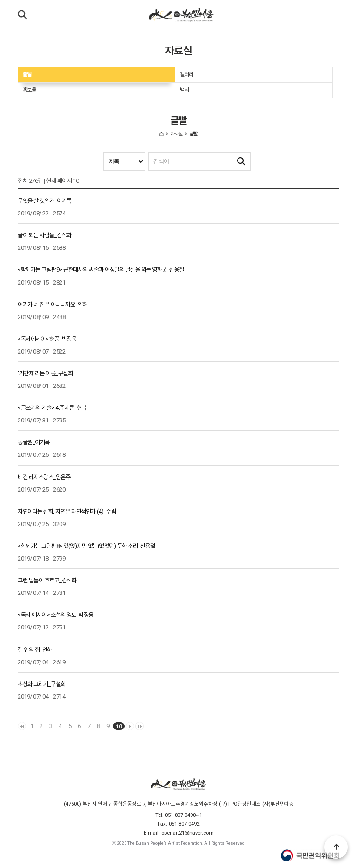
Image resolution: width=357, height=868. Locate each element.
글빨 (27, 74)
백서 (184, 90)
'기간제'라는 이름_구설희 (45, 373)
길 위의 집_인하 (35, 650)
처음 (22, 726)
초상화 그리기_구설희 (42, 684)
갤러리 (187, 74)
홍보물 (30, 90)
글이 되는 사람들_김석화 (45, 235)
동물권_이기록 (34, 442)
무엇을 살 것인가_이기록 (45, 201)
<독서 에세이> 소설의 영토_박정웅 (56, 615)
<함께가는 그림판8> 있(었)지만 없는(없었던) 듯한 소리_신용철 (86, 546)
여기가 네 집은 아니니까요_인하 (53, 304)
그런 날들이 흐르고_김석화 (47, 580)
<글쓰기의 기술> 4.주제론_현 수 (53, 408)
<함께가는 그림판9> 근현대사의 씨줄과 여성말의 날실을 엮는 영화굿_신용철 (101, 270)
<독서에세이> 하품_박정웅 (47, 339)
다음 (130, 726)
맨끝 (139, 726)
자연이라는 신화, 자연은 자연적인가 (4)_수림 (67, 511)
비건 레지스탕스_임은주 (44, 477)
